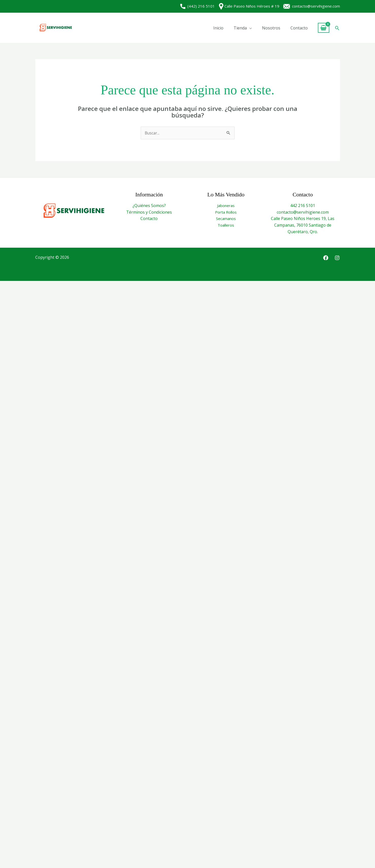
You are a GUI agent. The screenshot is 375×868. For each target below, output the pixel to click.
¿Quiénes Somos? (149, 206)
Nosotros (271, 28)
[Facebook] (326, 258)
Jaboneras (226, 206)
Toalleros (226, 225)
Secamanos (226, 219)
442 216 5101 (303, 206)
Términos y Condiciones (149, 212)
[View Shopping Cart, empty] (324, 28)
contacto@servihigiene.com (312, 6)
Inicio (218, 28)
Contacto (299, 28)
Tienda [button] (240, 28)
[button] (337, 28)
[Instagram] (337, 258)
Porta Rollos (226, 212)
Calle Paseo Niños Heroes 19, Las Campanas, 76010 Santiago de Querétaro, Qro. (303, 225)
